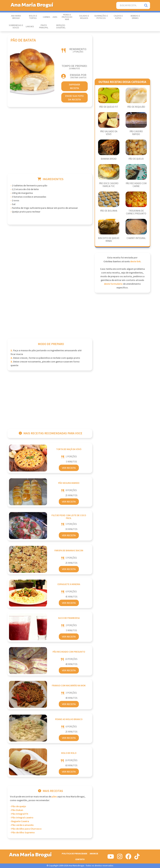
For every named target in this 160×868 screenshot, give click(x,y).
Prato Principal (44, 27)
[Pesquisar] (146, 6)
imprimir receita (74, 86)
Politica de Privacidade (74, 854)
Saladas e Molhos (84, 17)
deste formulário (113, 284)
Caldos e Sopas (118, 17)
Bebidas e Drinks (135, 17)
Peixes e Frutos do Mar (67, 17)
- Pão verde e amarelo (22, 825)
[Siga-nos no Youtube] (111, 858)
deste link (135, 262)
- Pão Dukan (17, 810)
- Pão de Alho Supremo (22, 833)
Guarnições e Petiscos (101, 17)
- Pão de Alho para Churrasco (26, 829)
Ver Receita (69, 468)
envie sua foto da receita (74, 98)
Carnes (46, 17)
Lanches (30, 27)
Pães (54, 797)
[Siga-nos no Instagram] (120, 858)
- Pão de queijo (18, 806)
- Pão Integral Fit (19, 814)
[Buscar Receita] (129, 6)
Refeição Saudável (61, 27)
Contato (80, 859)
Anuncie (94, 854)
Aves (55, 17)
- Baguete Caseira (19, 821)
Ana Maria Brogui (16, 17)
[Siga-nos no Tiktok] (137, 858)
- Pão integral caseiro (22, 818)
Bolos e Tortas (33, 17)
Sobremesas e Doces (16, 27)
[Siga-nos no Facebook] (128, 858)
